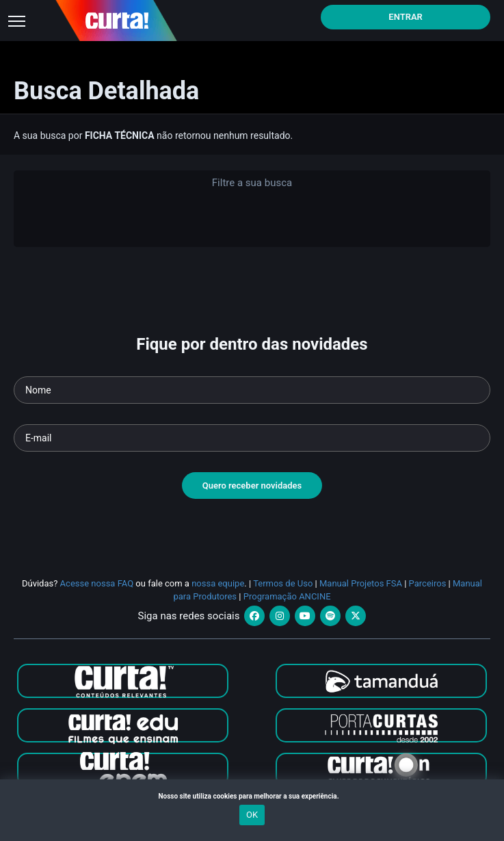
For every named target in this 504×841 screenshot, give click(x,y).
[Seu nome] (252, 390)
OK (252, 815)
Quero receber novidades (252, 486)
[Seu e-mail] (252, 438)
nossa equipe (218, 583)
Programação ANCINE (287, 596)
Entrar (406, 17)
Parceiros (428, 583)
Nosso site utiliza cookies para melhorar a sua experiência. (252, 796)
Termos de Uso (283, 583)
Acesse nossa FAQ (97, 583)
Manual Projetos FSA (361, 583)
